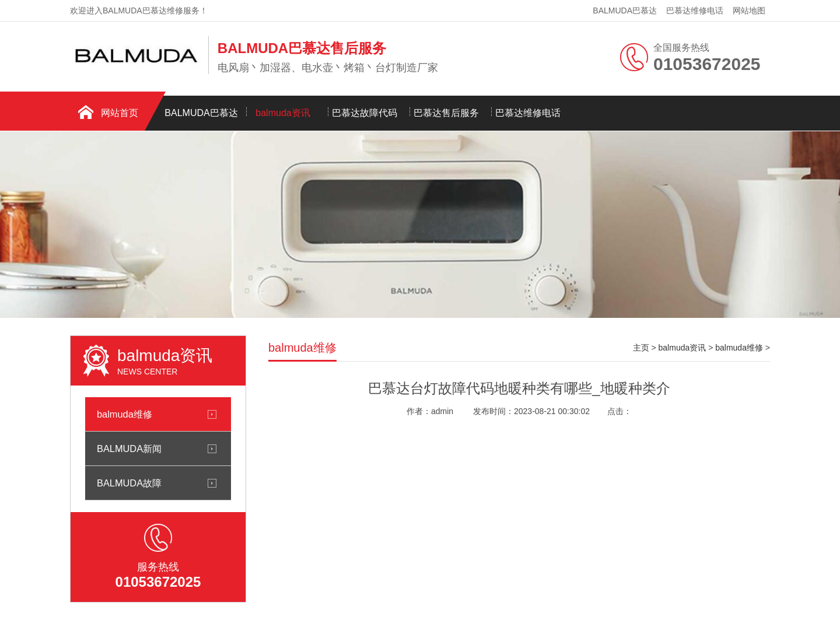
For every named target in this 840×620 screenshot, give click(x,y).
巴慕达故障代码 (365, 113)
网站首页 (120, 113)
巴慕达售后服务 (446, 113)
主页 (641, 348)
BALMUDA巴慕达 (625, 10)
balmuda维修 (125, 414)
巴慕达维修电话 (695, 10)
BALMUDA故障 (129, 483)
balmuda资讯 (283, 113)
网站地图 (749, 10)
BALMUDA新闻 (129, 449)
